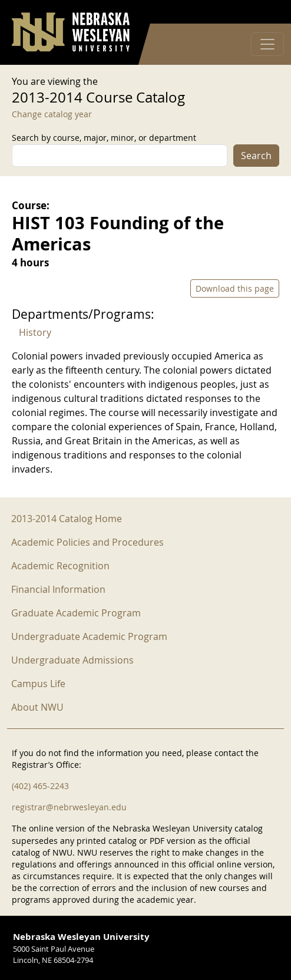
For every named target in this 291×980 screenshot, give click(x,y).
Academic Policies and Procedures (87, 542)
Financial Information (58, 589)
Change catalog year (52, 114)
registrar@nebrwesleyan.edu (69, 807)
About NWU (37, 707)
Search (256, 156)
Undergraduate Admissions (72, 660)
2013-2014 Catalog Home (67, 519)
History (35, 332)
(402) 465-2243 (40, 786)
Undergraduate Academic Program (89, 636)
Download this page (235, 288)
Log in (264, 12)
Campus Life (38, 684)
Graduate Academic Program (76, 613)
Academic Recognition (60, 566)
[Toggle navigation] (267, 44)
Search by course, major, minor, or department (104, 138)
